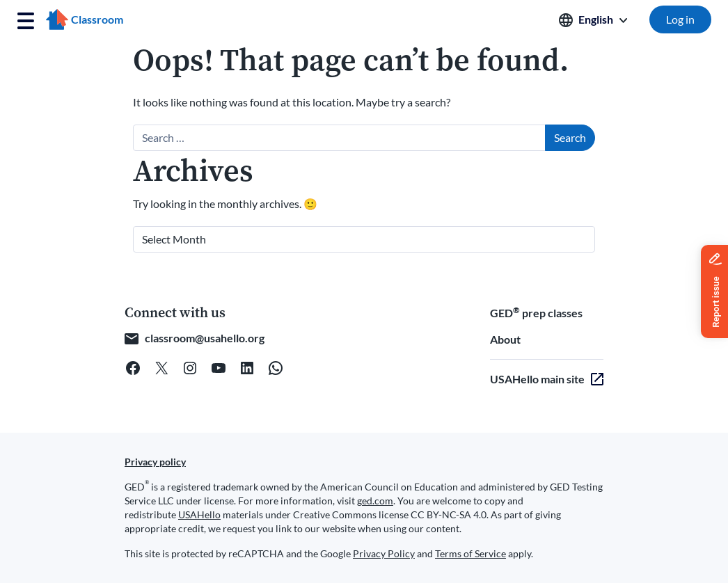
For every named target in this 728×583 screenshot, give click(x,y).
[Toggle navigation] (26, 21)
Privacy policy (155, 462)
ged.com (375, 501)
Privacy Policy (384, 553)
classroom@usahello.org (205, 338)
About (505, 339)
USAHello (199, 514)
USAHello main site (537, 379)
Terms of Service (470, 553)
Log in (680, 19)
